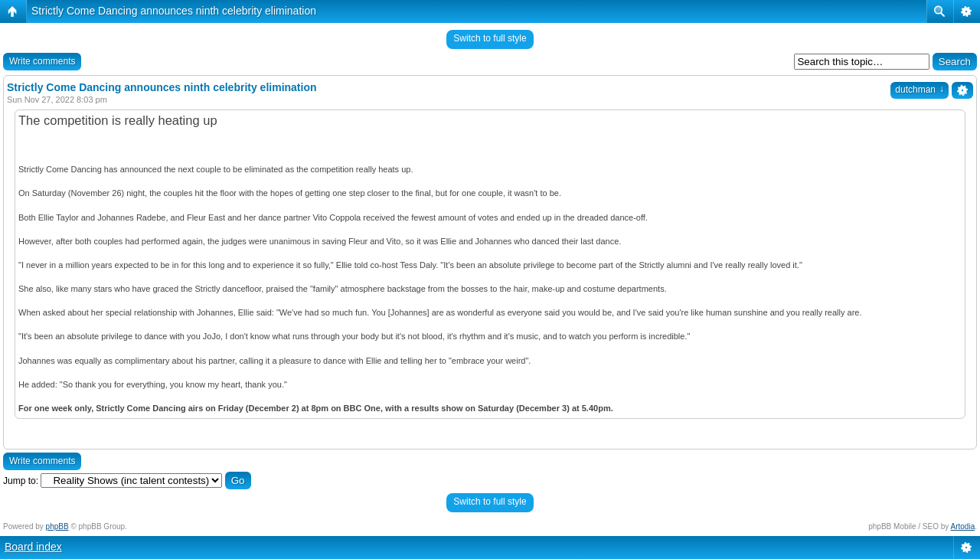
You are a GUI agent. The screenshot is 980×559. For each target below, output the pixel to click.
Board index (33, 547)
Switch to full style (490, 38)
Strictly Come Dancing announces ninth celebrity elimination (174, 11)
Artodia (963, 526)
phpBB (57, 526)
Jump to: (21, 481)
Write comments (42, 61)
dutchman (920, 90)
